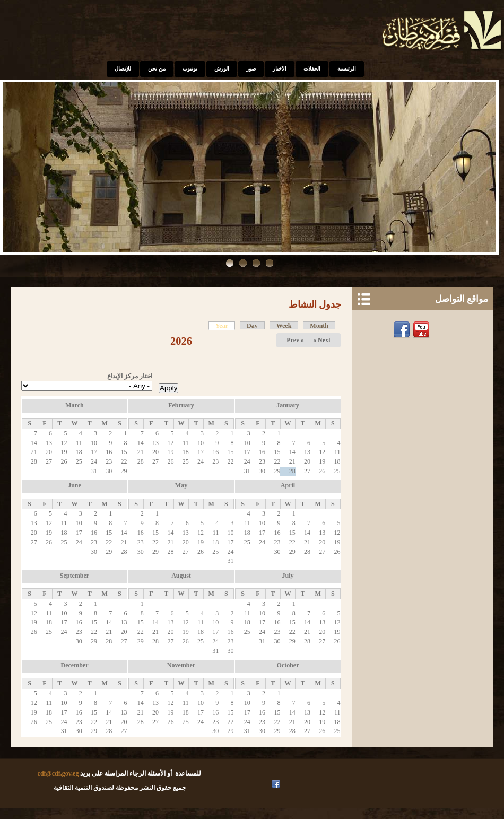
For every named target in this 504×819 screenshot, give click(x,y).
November (181, 665)
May (181, 485)
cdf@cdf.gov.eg (58, 773)
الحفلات (312, 69)
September (75, 576)
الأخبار (280, 69)
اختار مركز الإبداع (130, 376)
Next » (322, 340)
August (181, 576)
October (288, 665)
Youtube (423, 330)
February (181, 405)
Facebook (403, 330)
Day (252, 326)
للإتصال (123, 69)
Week (284, 326)
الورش (222, 69)
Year (218, 326)
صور (251, 69)
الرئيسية (347, 69)
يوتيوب (190, 69)
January (288, 405)
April (288, 485)
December (75, 665)
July (288, 576)
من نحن (157, 69)
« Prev (295, 340)
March (74, 405)
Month (319, 326)
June (75, 485)
